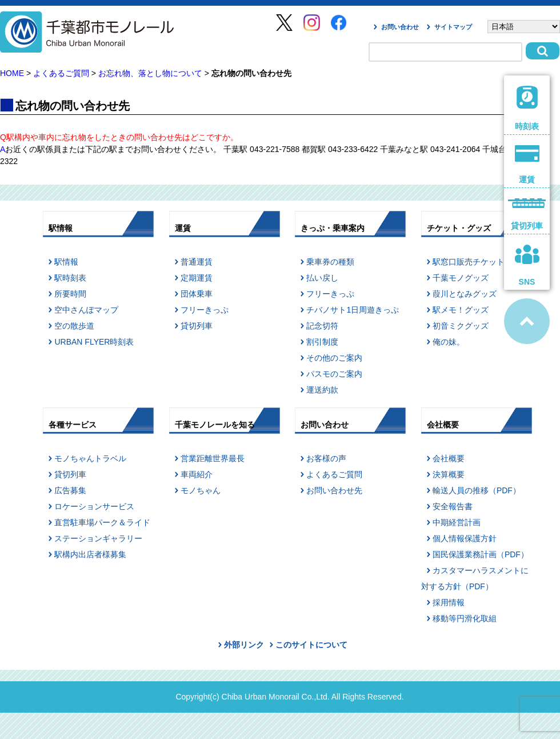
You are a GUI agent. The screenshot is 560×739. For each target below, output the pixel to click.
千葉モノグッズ (461, 278)
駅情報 (66, 262)
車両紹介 (197, 474)
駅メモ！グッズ (461, 310)
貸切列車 (197, 326)
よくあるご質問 (61, 73)
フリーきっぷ (205, 310)
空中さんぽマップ (86, 310)
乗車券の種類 (330, 262)
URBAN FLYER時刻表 (94, 342)
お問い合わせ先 (334, 490)
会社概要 (449, 458)
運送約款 (322, 390)
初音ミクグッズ (461, 326)
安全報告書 (453, 506)
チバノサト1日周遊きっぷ (353, 310)
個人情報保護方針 (465, 538)
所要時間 (70, 294)
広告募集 (70, 490)
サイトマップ (453, 27)
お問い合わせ (400, 27)
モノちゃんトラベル (90, 458)
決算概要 (449, 474)
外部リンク (244, 645)
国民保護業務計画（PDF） (481, 554)
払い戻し (322, 278)
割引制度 (322, 342)
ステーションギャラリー (98, 538)
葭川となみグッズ (465, 294)
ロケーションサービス (94, 506)
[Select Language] (524, 27)
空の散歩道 (74, 326)
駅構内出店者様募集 (90, 554)
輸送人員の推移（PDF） (477, 490)
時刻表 (527, 108)
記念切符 (322, 326)
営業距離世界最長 (213, 458)
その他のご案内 (334, 358)
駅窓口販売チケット (469, 262)
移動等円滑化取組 (465, 618)
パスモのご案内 (334, 374)
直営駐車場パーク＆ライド (102, 522)
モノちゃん (201, 490)
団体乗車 (197, 294)
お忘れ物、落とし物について (150, 73)
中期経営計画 (457, 522)
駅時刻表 (70, 278)
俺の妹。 (449, 342)
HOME (12, 73)
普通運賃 (197, 262)
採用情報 (449, 602)
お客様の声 (326, 458)
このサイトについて (311, 645)
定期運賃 (197, 278)
